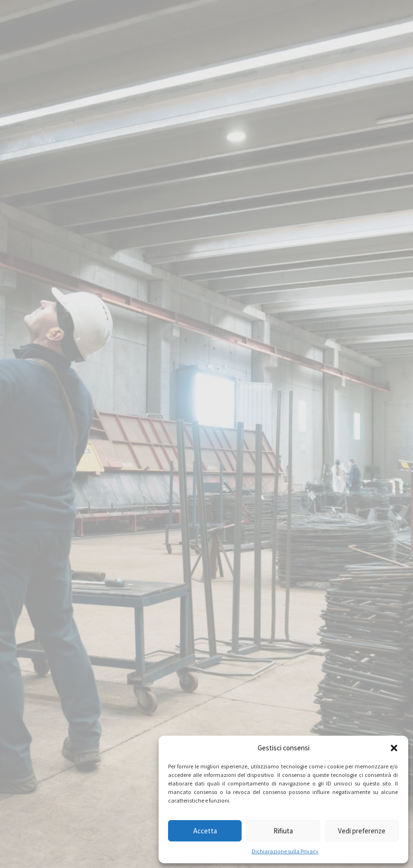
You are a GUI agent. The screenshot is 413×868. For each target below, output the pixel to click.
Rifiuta (283, 831)
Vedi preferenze (362, 831)
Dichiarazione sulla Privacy (285, 851)
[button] (394, 748)
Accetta (205, 831)
